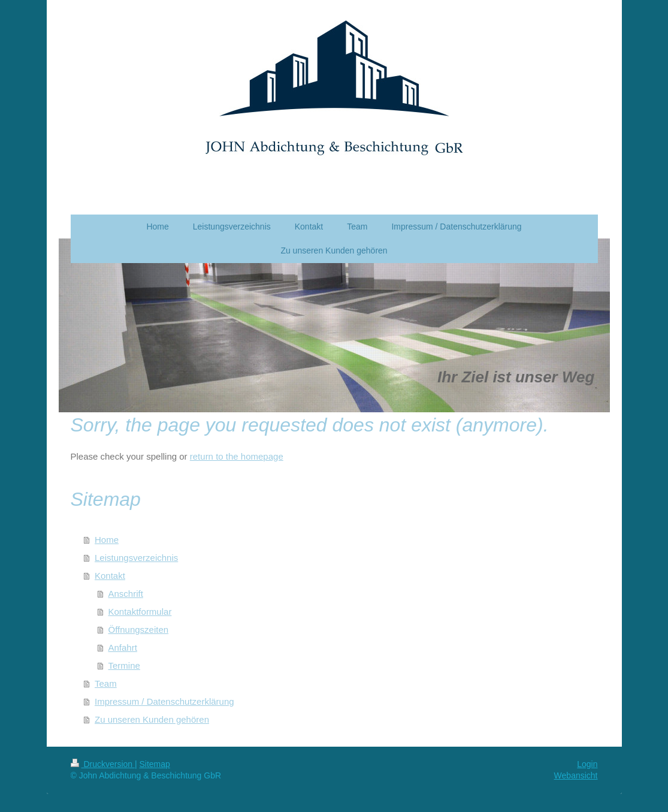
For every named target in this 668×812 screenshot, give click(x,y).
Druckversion (103, 764)
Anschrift (126, 594)
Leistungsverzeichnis (136, 558)
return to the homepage (237, 456)
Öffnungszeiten (139, 630)
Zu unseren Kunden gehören (152, 719)
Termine (124, 665)
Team (106, 683)
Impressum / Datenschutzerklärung (164, 701)
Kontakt (110, 576)
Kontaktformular (140, 612)
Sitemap (155, 764)
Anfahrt (123, 648)
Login (587, 764)
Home (107, 540)
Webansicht (576, 775)
